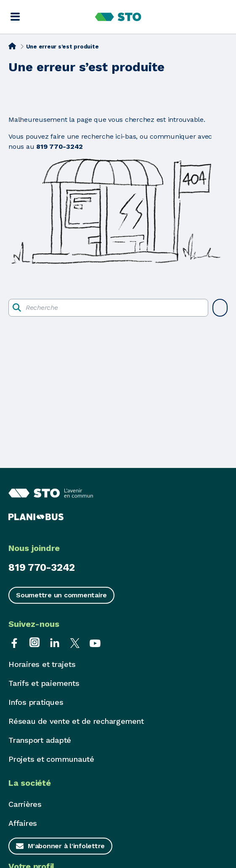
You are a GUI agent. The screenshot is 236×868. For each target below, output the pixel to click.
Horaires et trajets (42, 664)
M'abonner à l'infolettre (66, 846)
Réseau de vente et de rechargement (76, 721)
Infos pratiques (36, 702)
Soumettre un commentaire (61, 595)
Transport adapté (40, 740)
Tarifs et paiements (44, 683)
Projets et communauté (51, 759)
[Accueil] (12, 46)
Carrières (25, 804)
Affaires (23, 823)
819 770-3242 (42, 567)
